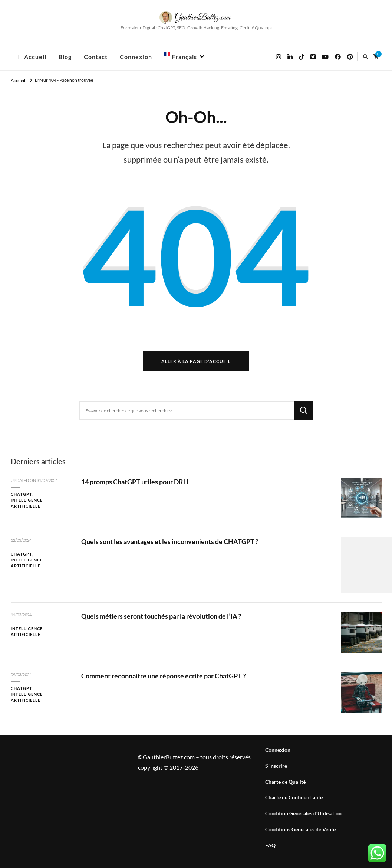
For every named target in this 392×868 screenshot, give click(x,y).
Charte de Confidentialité (294, 797)
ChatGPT (22, 494)
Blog (65, 57)
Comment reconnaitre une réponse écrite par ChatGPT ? (164, 676)
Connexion (136, 57)
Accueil (35, 57)
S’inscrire (276, 766)
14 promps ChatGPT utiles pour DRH (135, 482)
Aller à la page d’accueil (196, 361)
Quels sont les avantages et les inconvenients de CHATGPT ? (170, 541)
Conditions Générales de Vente (300, 829)
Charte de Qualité (285, 782)
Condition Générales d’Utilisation (303, 813)
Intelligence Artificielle (27, 503)
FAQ (270, 845)
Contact (96, 57)
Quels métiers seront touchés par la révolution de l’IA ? (161, 616)
